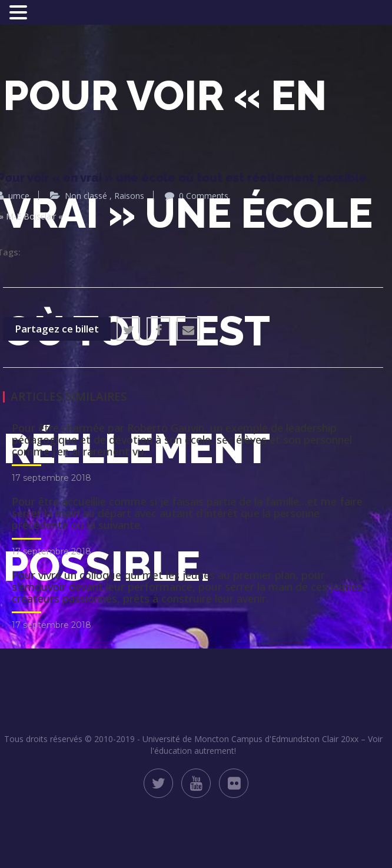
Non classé (86, 196)
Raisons (129, 196)
